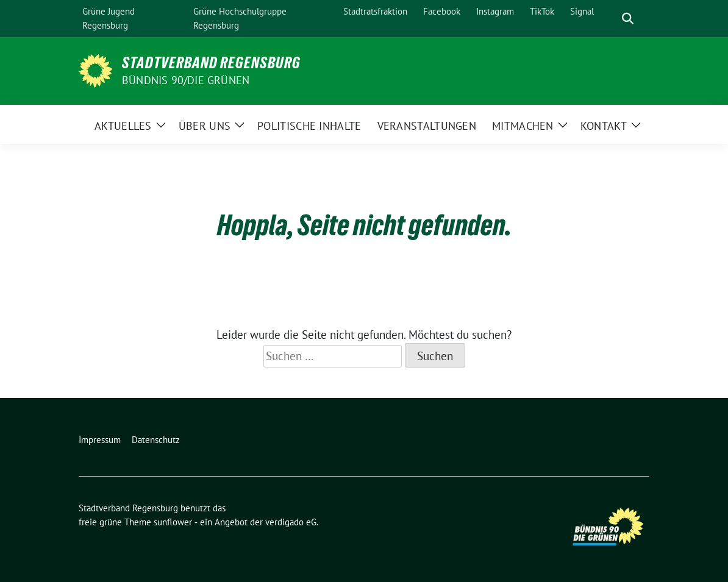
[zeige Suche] (628, 19)
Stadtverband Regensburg (211, 63)
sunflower (173, 522)
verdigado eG (291, 522)
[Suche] (610, 19)
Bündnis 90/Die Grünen (186, 80)
